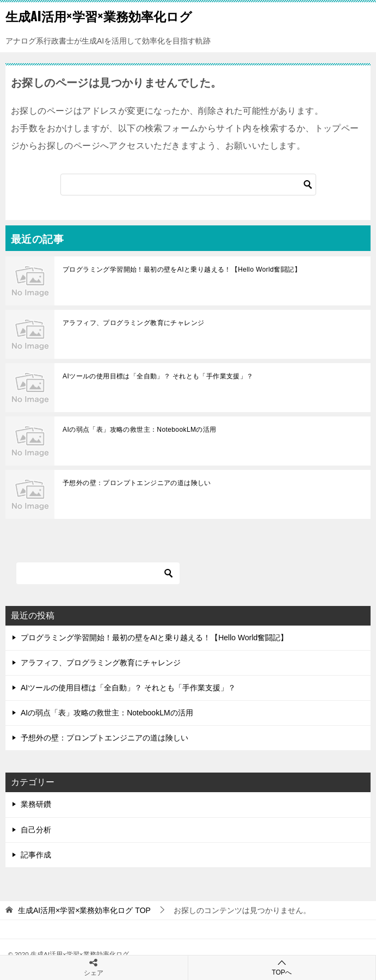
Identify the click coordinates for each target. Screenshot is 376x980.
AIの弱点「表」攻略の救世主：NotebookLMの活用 (140, 430)
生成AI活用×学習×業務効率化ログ (99, 16)
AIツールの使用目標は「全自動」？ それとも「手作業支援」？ (158, 376)
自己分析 (36, 830)
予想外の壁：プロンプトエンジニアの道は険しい (137, 483)
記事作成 (36, 855)
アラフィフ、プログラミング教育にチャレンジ (133, 323)
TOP (84, 910)
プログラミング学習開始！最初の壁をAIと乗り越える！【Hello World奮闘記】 (182, 269)
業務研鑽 (36, 804)
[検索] (188, 185)
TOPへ (282, 967)
